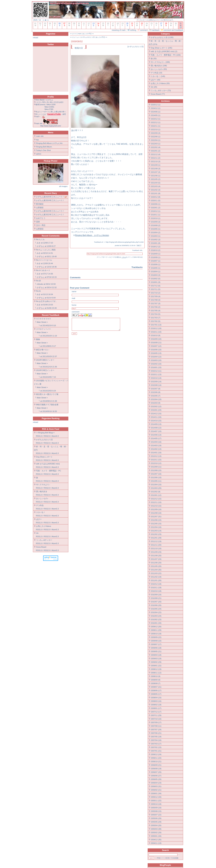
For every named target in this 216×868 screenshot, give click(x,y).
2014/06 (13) (156, 435)
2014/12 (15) (156, 414)
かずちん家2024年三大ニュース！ (50, 200)
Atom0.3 (55, 436)
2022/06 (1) (156, 137)
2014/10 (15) (156, 421)
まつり (75, 34)
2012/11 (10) (156, 502)
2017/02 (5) (156, 321)
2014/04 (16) (156, 442)
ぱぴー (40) (156, 80)
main (80, 34)
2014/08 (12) (156, 428)
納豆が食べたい (43, 350)
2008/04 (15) (156, 698)
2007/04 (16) (156, 740)
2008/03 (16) (156, 701)
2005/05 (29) (156, 822)
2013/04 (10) (156, 485)
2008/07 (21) (156, 687)
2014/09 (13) (156, 424)
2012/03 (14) (156, 531)
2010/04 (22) (156, 612)
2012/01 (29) (156, 538)
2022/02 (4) (156, 147)
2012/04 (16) (156, 527)
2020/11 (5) (156, 201)
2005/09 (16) (156, 808)
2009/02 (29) (156, 662)
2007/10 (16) (156, 719)
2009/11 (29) (156, 630)
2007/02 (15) (156, 747)
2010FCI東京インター (45, 360)
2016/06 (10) (156, 350)
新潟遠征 (40, 204)
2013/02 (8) (156, 492)
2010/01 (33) (156, 623)
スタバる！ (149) (158, 76)
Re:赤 (38, 281)
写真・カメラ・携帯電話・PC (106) (166, 55)
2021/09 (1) (156, 165)
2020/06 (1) (156, 204)
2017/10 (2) (156, 293)
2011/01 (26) (156, 580)
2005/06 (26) (156, 818)
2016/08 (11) (156, 343)
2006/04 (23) (156, 783)
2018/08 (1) (156, 257)
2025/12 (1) (156, 105)
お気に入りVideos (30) (160, 83)
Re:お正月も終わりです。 (47, 301)
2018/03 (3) (156, 275)
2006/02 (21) (156, 790)
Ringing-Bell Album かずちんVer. (50, 143)
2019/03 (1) (156, 236)
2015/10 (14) (156, 378)
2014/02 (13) (156, 449)
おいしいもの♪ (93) (159, 69)
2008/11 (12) (156, 673)
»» (48, 20)
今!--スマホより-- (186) (160, 62)
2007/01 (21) (156, 751)
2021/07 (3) (156, 172)
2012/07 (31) (156, 517)
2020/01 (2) (156, 208)
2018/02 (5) (156, 279)
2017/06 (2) (156, 307)
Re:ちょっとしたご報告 (46, 250)
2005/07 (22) (156, 815)
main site (40, 136)
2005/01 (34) (156, 836)
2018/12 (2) (156, 247)
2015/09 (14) (156, 382)
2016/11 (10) (156, 332)
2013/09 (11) (156, 467)
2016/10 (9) (156, 335)
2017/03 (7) (156, 318)
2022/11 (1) (156, 126)
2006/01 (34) (156, 793)
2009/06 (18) (156, 648)
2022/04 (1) (156, 140)
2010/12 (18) (156, 584)
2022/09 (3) (156, 133)
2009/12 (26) (156, 627)
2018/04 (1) (156, 272)
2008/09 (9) (156, 680)
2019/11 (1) (156, 215)
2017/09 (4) (156, 296)
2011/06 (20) (156, 563)
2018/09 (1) (156, 254)
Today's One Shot (43, 150)
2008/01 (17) (156, 708)
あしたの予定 (87, 34)
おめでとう (41, 218)
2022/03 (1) (156, 144)
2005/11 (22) (156, 801)
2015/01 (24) (156, 410)
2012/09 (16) (156, 509)
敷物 (38, 339)
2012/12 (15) (156, 499)
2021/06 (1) (156, 176)
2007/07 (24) (156, 730)
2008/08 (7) (156, 683)
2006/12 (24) (156, 754)
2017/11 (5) (156, 289)
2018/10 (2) (156, 250)
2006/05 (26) (156, 779)
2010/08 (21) (156, 598)
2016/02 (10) (156, 364)
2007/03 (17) (156, 744)
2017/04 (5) (156, 314)
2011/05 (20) (156, 566)
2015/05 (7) (156, 396)
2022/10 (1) (156, 130)
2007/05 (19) (156, 737)
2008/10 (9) (156, 676)
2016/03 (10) (156, 360)
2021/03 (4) (156, 186)
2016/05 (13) (156, 353)
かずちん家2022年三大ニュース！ (50, 215)
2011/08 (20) (156, 556)
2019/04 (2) (156, 232)
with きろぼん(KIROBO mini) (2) (164, 51)
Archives (165, 101)
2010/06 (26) (156, 605)
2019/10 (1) (156, 218)
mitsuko (40, 284)
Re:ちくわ (40, 239)
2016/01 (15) (156, 367)
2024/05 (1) (156, 115)
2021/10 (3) (156, 161)
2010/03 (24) (156, 616)
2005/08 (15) (156, 811)
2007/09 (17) (156, 722)
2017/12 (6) (156, 286)
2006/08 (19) (156, 769)
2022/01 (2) (156, 151)
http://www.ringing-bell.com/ (51, 126)
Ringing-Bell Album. (44, 147)
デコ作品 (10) (157, 73)
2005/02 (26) (156, 832)
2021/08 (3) (156, 169)
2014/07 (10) (156, 431)
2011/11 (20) (156, 545)
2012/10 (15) (156, 506)
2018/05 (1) (156, 268)
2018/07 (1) (156, 261)
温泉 (38, 222)
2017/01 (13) (156, 325)
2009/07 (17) (156, 644)
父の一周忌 (41, 225)
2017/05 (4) (156, 311)
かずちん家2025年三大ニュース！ (50, 197)
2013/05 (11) (156, 481)
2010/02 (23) (156, 619)
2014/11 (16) (156, 417)
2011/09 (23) (156, 552)
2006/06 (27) (156, 776)
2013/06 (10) (156, 477)
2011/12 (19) (156, 541)
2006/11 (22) (156, 758)
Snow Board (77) (158, 94)
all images (63, 186)
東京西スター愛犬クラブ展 (47, 394)
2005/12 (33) (156, 797)
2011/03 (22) (156, 573)
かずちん (40, 246)
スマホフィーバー (44, 329)
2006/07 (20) (156, 772)
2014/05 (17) (156, 438)
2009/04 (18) (156, 655)
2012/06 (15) (156, 520)
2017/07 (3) (156, 303)
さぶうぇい (76, 37)
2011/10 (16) (156, 548)
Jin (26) (154, 87)
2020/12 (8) (156, 197)
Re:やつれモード (43, 270)
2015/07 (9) (156, 389)
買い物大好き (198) (159, 66)
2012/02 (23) (156, 534)
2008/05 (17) (156, 694)
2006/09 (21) (156, 765)
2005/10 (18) (156, 804)
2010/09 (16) (156, 595)
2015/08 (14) (156, 385)
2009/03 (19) (156, 659)
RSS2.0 (47, 436)
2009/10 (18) (156, 634)
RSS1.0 (39, 436)
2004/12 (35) (156, 840)
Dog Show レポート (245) (162, 48)
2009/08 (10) (156, 641)
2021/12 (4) (156, 154)
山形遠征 (40, 207)
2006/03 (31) (156, 786)
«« (44, 20)
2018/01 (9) (156, 282)
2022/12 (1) (156, 122)
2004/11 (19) (156, 843)
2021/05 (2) (156, 179)
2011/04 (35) (156, 570)
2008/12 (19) (156, 669)
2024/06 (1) (156, 112)
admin (39, 154)
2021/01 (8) (156, 193)
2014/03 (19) (156, 445)
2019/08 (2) (156, 225)
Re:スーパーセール (44, 260)
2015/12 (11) (156, 371)
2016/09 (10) (156, 339)
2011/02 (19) (156, 577)
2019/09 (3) (156, 222)
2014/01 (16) (156, 453)
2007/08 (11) (156, 726)
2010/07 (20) (156, 602)
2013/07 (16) (156, 474)
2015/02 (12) (156, 406)
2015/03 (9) (156, 403)
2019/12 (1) (156, 211)
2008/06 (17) (156, 690)
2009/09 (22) (156, 637)
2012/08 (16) (156, 513)
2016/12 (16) (156, 328)
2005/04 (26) (156, 825)
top (37, 140)
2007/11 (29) (156, 715)
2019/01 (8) (156, 243)
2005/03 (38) (156, 829)
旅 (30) (154, 58)
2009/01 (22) (156, 666)
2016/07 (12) (156, 346)
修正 (139, 245)
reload (36, 38)
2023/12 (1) (156, 119)
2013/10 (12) (156, 463)
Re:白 (38, 291)
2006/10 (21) (156, 761)
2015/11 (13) (156, 374)
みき (39, 243)
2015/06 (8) (156, 392)
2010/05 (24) (156, 609)
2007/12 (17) (156, 712)
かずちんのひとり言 (88, 37)
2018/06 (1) (156, 264)
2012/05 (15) (156, 524)
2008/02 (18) (156, 705)
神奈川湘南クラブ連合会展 (47, 405)
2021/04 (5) (156, 183)
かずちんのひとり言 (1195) (162, 37)
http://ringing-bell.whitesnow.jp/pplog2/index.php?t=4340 (125, 242)
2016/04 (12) (156, 357)
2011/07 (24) (156, 559)
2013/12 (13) (156, 456)
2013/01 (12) (156, 495)
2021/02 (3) (156, 190)
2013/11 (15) (156, 460)
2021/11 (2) (156, 158)
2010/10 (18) (156, 591)
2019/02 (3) (156, 240)
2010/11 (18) (156, 588)
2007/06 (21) (156, 733)
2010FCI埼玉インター (45, 370)
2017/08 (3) (156, 300)
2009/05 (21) (156, 651)
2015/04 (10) (156, 399)
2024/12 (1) (156, 108)
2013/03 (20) (156, 488)
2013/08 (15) (156, 470)
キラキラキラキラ (44, 319)
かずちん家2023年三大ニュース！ (50, 211)
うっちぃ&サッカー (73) (161, 90)
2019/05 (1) (156, 229)
